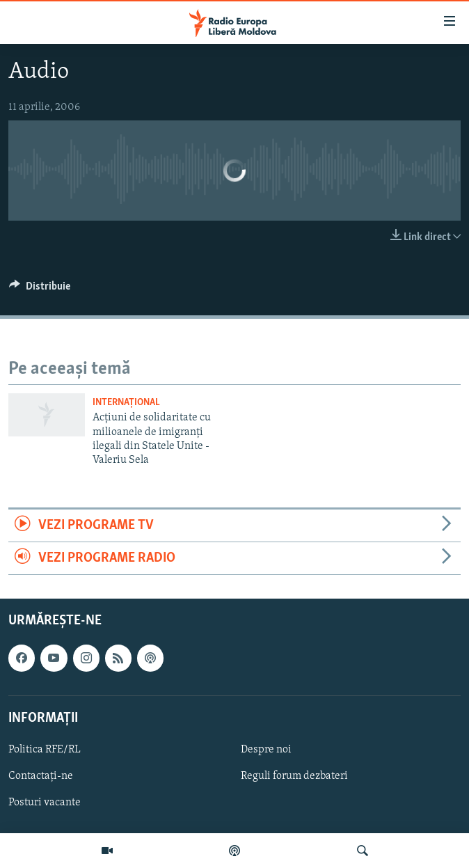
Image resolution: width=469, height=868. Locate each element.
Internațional (126, 403)
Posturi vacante (45, 803)
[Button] (40, 290)
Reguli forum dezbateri (294, 776)
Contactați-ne (41, 776)
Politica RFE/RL (45, 750)
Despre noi (266, 750)
